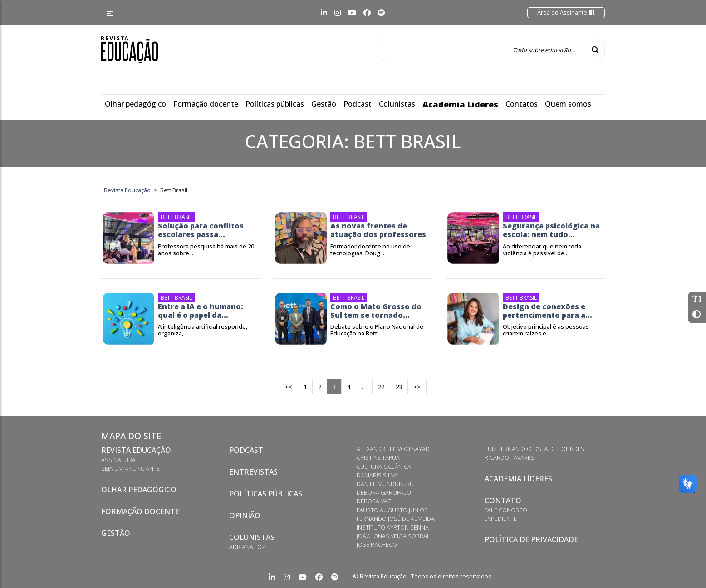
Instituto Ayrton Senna (393, 527)
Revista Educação (136, 450)
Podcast (358, 104)
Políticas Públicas (266, 494)
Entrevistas (253, 472)
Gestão (324, 104)
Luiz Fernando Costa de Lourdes (534, 449)
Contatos (522, 104)
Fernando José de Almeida (396, 519)
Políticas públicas (275, 104)
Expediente (501, 519)
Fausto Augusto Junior (392, 510)
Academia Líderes (460, 104)
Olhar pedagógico (135, 104)
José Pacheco (377, 544)
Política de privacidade (531, 539)
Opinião (245, 515)
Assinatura (118, 460)
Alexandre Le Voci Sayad (393, 449)
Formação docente (206, 104)
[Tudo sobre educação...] (482, 50)
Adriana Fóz (247, 547)
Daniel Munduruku (385, 484)
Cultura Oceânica (384, 467)
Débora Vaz (374, 501)
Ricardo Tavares (510, 457)
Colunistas (397, 104)
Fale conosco (506, 510)
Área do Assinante (566, 12)
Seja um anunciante (130, 468)
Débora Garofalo (384, 492)
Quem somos (568, 104)
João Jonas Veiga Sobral (393, 536)
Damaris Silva (377, 475)
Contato (503, 501)
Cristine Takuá (378, 457)
